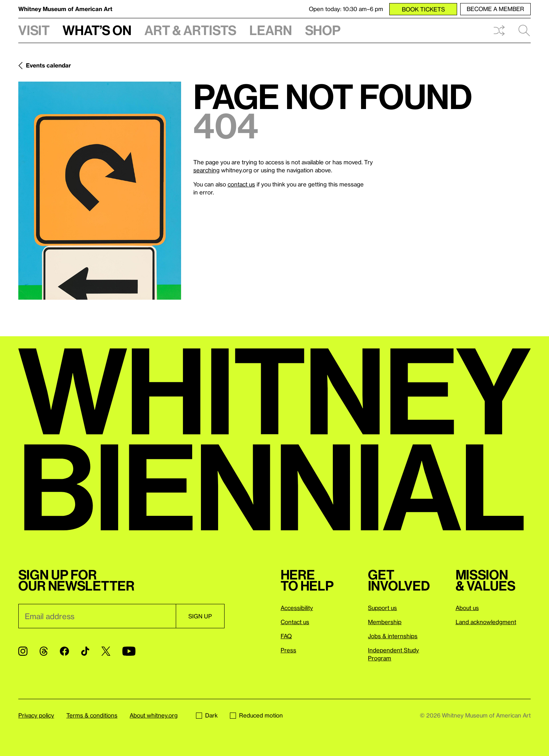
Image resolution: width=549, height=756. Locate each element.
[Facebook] (64, 651)
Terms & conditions (92, 715)
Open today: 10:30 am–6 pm (346, 9)
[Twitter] (106, 651)
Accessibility (297, 608)
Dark (207, 715)
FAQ (286, 636)
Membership (385, 622)
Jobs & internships (393, 636)
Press (288, 650)
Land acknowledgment (486, 622)
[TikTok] (85, 651)
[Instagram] (23, 651)
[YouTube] (129, 651)
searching (206, 170)
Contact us (295, 622)
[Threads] (44, 651)
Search (524, 30)
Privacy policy (36, 715)
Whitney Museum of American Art (65, 9)
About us (467, 608)
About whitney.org (154, 715)
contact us (241, 184)
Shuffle (499, 30)
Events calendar (48, 65)
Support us (382, 608)
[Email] (97, 616)
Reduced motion (256, 715)
